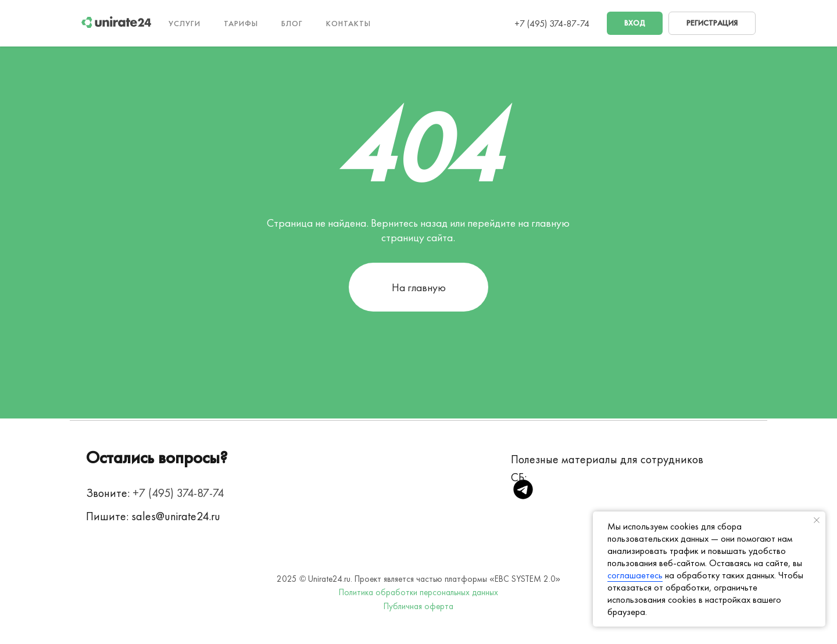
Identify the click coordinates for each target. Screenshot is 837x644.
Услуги (185, 23)
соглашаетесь (635, 575)
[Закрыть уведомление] (817, 520)
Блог (292, 23)
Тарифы (241, 23)
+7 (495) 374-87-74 (552, 24)
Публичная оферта (419, 606)
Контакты (348, 23)
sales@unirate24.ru (176, 516)
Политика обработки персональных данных (419, 592)
